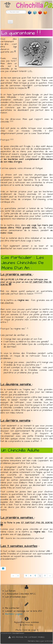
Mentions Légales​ (14, 614)
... (22, 576)
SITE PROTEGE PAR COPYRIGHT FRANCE (27, 637)
